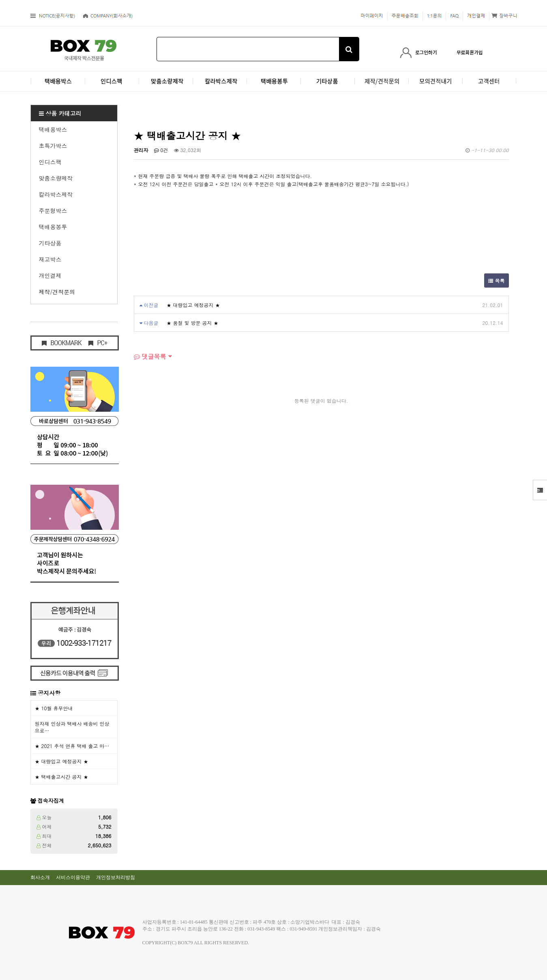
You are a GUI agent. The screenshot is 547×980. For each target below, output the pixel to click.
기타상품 (50, 243)
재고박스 (50, 259)
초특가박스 (53, 146)
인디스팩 (50, 162)
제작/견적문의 (57, 292)
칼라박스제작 (56, 194)
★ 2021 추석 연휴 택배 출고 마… (72, 746)
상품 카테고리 (60, 113)
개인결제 (50, 275)
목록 (496, 280)
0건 (161, 150)
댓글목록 (150, 356)
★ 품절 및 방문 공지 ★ (193, 323)
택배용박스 (53, 129)
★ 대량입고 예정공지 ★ (62, 761)
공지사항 (49, 693)
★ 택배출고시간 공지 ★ (62, 777)
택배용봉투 (53, 227)
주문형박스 (53, 211)
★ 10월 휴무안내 (54, 708)
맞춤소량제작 (56, 178)
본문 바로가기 (0, 0)
